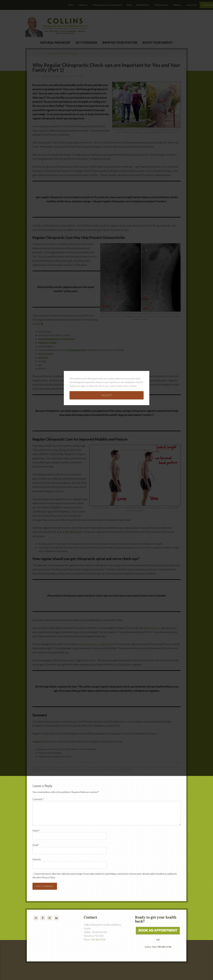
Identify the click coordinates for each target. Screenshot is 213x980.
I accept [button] (106, 461)
